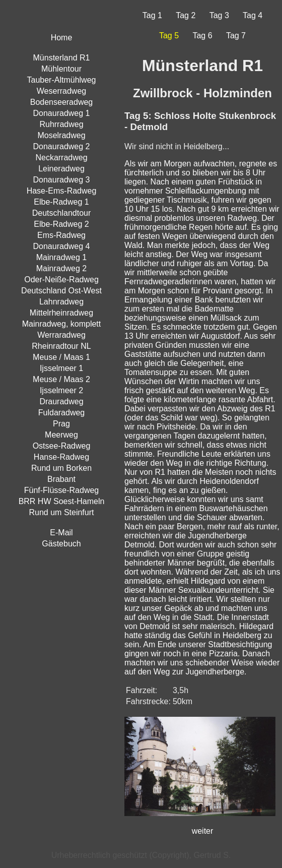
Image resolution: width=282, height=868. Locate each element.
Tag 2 (186, 15)
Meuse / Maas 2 (61, 379)
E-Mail (61, 533)
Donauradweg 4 (62, 246)
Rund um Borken (61, 468)
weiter (203, 831)
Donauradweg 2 (62, 146)
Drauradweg (61, 401)
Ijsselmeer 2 (61, 390)
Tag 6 (202, 36)
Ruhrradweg (61, 124)
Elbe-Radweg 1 (61, 202)
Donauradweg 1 (62, 113)
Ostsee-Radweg (62, 446)
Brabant (61, 479)
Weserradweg (61, 91)
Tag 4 (253, 15)
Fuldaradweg (62, 413)
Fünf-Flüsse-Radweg (62, 490)
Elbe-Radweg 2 (61, 224)
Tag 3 (219, 15)
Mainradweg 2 (62, 268)
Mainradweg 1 (62, 257)
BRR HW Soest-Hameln (62, 501)
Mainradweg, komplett (62, 324)
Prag (61, 424)
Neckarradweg (61, 158)
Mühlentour (61, 69)
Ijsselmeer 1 (61, 368)
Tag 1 (152, 15)
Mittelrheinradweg (61, 313)
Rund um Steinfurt (62, 512)
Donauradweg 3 (62, 180)
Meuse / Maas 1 (61, 357)
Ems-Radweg (61, 235)
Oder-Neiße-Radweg (61, 280)
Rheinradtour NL (61, 346)
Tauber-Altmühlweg (62, 80)
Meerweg (61, 435)
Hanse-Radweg (61, 457)
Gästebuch (61, 544)
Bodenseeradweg (62, 102)
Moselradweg (61, 135)
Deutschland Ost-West (61, 291)
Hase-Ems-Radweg (62, 191)
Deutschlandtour (62, 213)
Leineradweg (61, 169)
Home (62, 38)
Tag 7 (236, 36)
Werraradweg (61, 335)
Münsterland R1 (62, 58)
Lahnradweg (61, 302)
